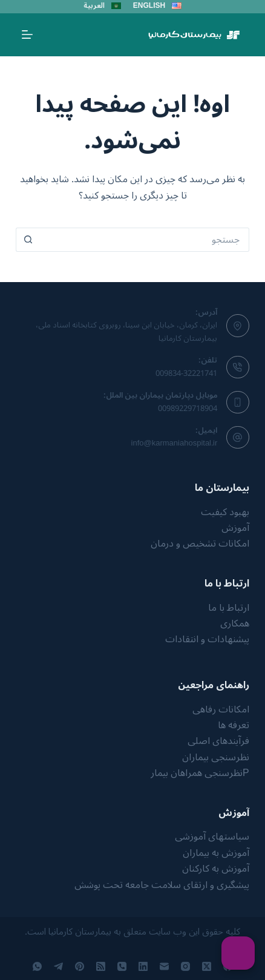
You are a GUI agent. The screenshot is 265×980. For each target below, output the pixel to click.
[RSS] (101, 966)
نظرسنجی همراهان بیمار (197, 773)
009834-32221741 (186, 373)
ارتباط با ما (229, 608)
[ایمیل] (164, 966)
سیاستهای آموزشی (212, 837)
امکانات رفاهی (221, 709)
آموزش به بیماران (216, 853)
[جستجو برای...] (144, 240)
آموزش (235, 528)
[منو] (27, 35)
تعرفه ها (234, 725)
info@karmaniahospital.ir (175, 443)
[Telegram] (58, 966)
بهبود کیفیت (225, 512)
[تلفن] (122, 966)
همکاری (235, 623)
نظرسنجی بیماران (216, 757)
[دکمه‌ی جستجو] (28, 240)
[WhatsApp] (37, 966)
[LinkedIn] (143, 966)
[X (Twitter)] (207, 966)
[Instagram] (185, 966)
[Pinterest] (80, 966)
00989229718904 (188, 409)
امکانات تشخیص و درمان (200, 544)
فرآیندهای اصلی (218, 741)
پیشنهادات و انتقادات (207, 639)
